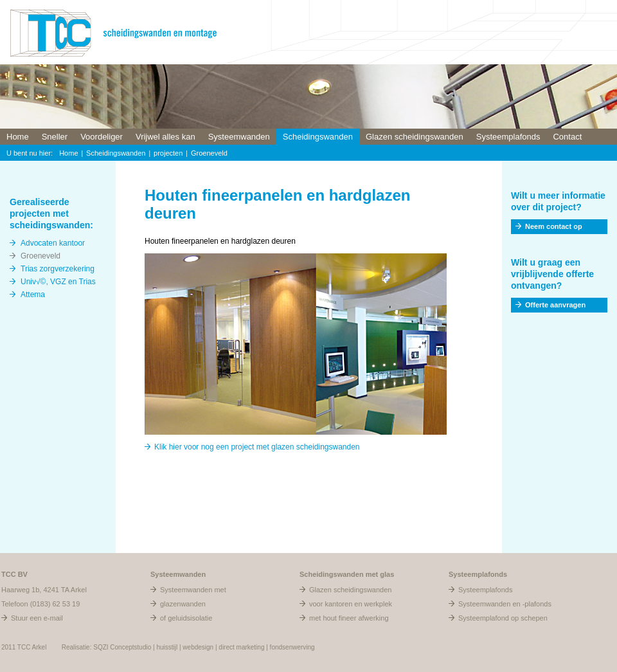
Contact (567, 137)
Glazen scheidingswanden (415, 137)
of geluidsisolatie (186, 618)
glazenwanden (183, 604)
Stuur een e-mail (37, 618)
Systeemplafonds (508, 137)
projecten (168, 153)
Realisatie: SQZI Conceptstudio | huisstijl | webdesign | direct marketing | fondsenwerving (188, 647)
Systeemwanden (239, 137)
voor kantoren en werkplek (351, 604)
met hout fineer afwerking (349, 618)
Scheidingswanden (318, 137)
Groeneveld (209, 153)
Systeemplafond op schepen (503, 618)
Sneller (55, 137)
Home (18, 137)
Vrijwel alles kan (165, 137)
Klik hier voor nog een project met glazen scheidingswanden (257, 447)
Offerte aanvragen (555, 305)
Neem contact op (554, 226)
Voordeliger (102, 137)
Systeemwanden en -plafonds (505, 604)
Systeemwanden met (193, 590)
